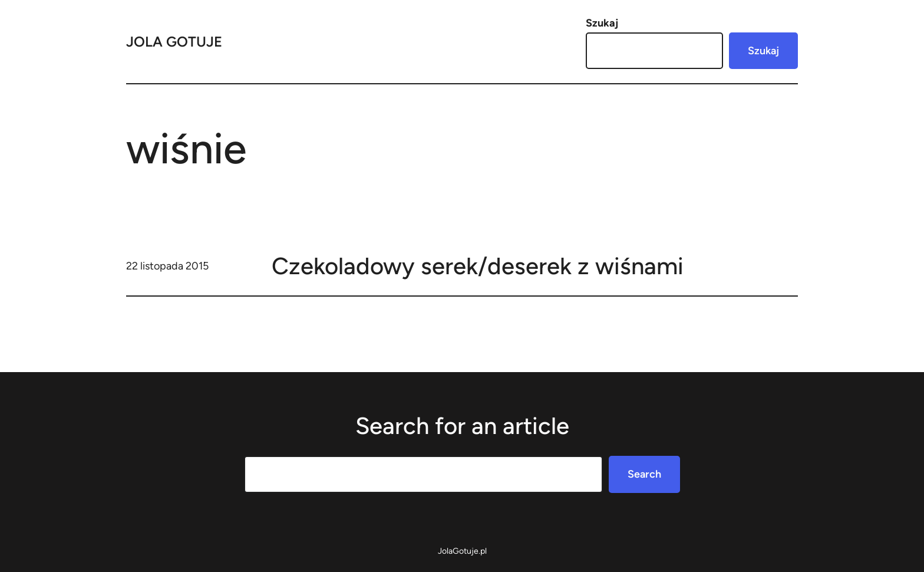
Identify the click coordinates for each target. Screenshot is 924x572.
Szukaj (602, 23)
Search (644, 474)
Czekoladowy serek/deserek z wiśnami (478, 266)
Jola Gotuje (174, 42)
